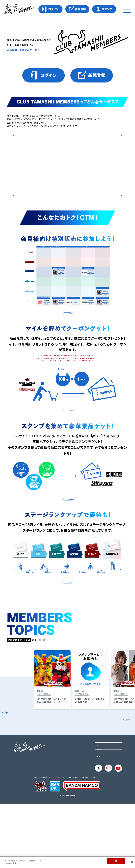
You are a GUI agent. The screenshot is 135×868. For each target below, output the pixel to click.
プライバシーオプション (107, 804)
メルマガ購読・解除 (105, 817)
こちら (78, 371)
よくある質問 (102, 823)
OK (116, 861)
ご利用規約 (101, 792)
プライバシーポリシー (106, 798)
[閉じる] (132, 862)
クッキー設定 (102, 810)
